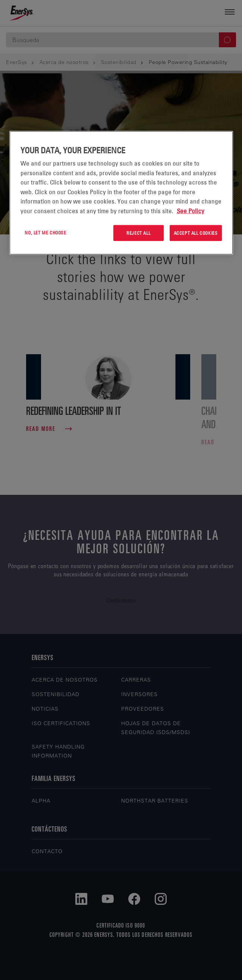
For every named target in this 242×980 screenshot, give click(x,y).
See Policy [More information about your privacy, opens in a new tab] (191, 211)
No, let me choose (45, 233)
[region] (121, 193)
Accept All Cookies (196, 233)
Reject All (138, 233)
